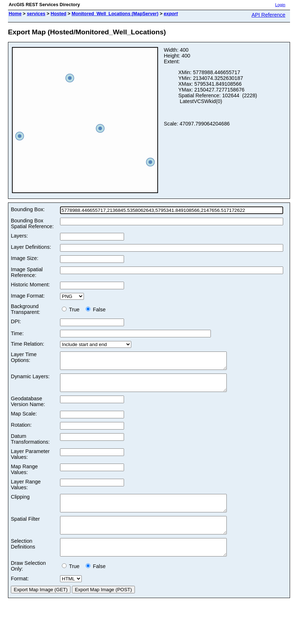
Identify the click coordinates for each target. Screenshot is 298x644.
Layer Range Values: (26, 491)
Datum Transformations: (30, 445)
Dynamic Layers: (30, 380)
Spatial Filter (25, 529)
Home (15, 14)
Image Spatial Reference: (27, 272)
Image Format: (28, 296)
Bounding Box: (28, 209)
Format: (20, 595)
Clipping (20, 503)
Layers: (19, 236)
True (72, 310)
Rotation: (21, 431)
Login (280, 5)
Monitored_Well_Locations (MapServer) (115, 14)
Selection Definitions (23, 557)
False (96, 310)
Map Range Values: (24, 476)
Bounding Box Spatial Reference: (32, 223)
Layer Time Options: (24, 357)
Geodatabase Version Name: (28, 408)
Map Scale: (24, 420)
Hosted (58, 14)
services (36, 14)
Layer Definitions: (31, 247)
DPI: (16, 321)
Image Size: (25, 258)
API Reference (268, 15)
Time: (17, 333)
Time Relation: (27, 344)
